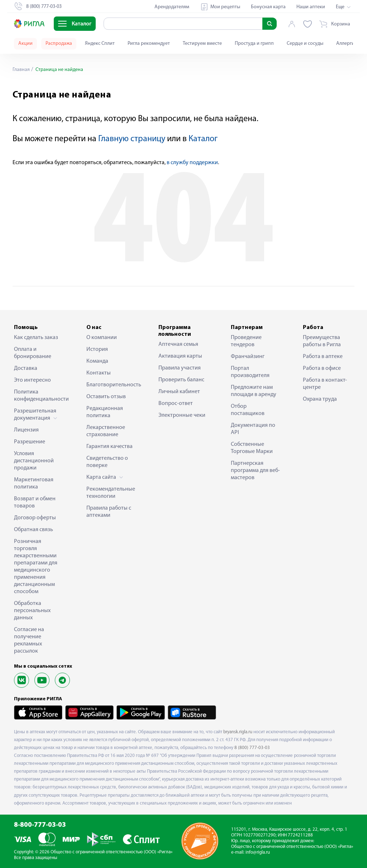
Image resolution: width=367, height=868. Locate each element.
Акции (25, 44)
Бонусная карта (268, 7)
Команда (97, 361)
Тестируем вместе (202, 44)
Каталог (203, 139)
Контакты (99, 373)
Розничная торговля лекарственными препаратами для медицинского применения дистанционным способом (36, 567)
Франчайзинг (248, 357)
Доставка (26, 368)
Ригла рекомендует (149, 44)
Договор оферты (35, 518)
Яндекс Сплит (100, 44)
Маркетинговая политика (34, 483)
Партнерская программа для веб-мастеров (255, 471)
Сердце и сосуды (305, 44)
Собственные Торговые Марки (252, 448)
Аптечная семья (178, 344)
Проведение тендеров (246, 341)
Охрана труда (320, 399)
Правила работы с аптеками (109, 512)
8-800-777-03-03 (40, 825)
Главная (21, 70)
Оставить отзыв (106, 397)
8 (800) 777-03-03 (252, 748)
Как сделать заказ (36, 338)
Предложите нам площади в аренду (254, 391)
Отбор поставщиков (248, 410)
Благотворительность (111, 385)
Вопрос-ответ (176, 404)
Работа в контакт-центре (325, 384)
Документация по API (253, 429)
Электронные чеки (182, 415)
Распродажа (59, 44)
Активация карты (180, 356)
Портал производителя (250, 372)
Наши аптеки (311, 7)
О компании (102, 338)
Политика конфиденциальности (39, 396)
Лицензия (26, 430)
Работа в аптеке (323, 357)
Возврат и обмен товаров (35, 502)
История (97, 349)
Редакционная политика (105, 412)
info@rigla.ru (258, 852)
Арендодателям (172, 7)
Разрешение (30, 442)
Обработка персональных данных (32, 611)
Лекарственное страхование (106, 431)
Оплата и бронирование (33, 353)
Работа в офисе (322, 368)
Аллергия (347, 44)
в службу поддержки (192, 163)
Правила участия (180, 368)
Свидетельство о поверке (107, 462)
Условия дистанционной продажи (34, 461)
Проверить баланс (181, 380)
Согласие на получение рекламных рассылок (29, 640)
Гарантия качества (109, 447)
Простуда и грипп (254, 44)
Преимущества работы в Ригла (322, 341)
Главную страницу (132, 139)
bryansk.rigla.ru (238, 732)
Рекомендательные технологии (111, 493)
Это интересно (32, 380)
